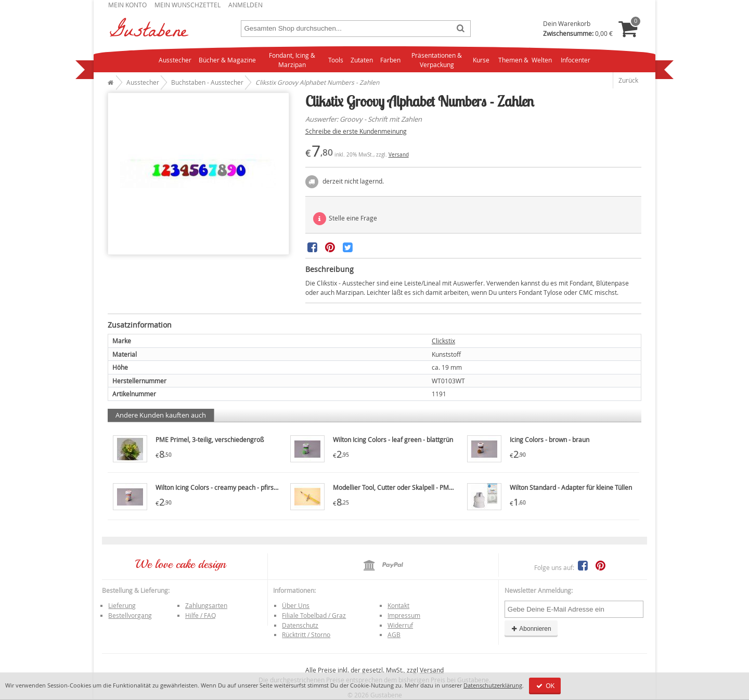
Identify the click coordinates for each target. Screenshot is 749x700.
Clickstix (443, 341)
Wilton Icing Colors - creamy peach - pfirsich (219, 487)
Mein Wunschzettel (188, 5)
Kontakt (398, 605)
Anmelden (246, 5)
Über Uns (296, 605)
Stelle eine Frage (345, 219)
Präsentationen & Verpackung (437, 60)
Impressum (404, 615)
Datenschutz (300, 625)
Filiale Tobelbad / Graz (314, 615)
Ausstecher (175, 60)
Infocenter (576, 60)
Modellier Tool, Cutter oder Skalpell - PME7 (395, 487)
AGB (394, 634)
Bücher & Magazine (227, 60)
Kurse (481, 60)
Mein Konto (127, 5)
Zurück (628, 80)
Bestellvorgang (130, 615)
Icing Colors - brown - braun (550, 439)
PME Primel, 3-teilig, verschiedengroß (210, 439)
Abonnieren (531, 629)
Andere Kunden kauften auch (161, 415)
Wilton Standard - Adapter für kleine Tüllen (571, 487)
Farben (390, 60)
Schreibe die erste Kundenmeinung (356, 131)
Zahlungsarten (206, 605)
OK (545, 686)
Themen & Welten (525, 60)
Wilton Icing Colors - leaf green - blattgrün (393, 439)
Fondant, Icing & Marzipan (292, 60)
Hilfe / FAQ (201, 615)
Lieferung (122, 605)
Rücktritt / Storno (306, 634)
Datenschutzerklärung (493, 685)
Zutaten (362, 60)
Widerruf (400, 625)
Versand (399, 155)
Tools (336, 60)
